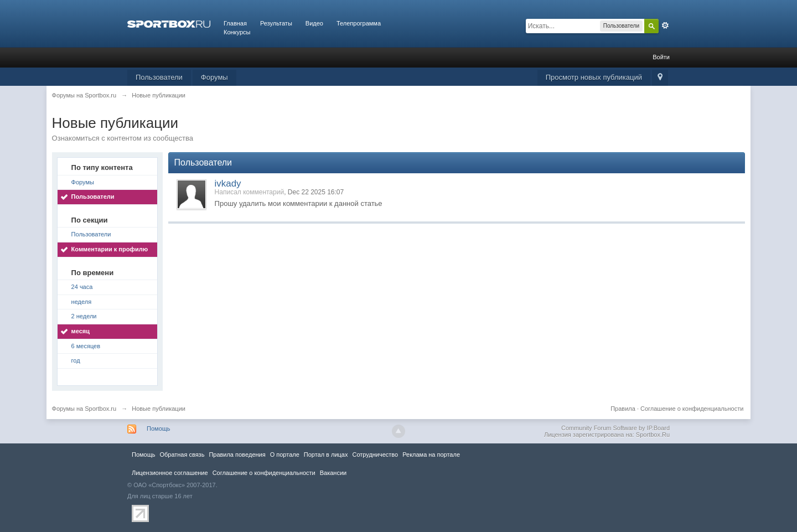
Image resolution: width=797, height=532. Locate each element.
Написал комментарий (250, 192)
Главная (235, 23)
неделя (82, 302)
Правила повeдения (237, 454)
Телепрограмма (359, 23)
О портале (285, 454)
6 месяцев (86, 346)
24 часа (82, 287)
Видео (314, 23)
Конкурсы (237, 32)
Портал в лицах (326, 454)
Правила (623, 409)
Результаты (276, 23)
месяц (81, 331)
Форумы (214, 77)
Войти (661, 57)
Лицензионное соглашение (170, 473)
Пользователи (159, 77)
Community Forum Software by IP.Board (615, 428)
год (76, 360)
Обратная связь (182, 454)
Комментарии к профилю (110, 249)
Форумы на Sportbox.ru (84, 409)
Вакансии (333, 473)
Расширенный (665, 25)
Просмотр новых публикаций (594, 77)
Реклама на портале (431, 454)
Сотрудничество (375, 454)
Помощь (159, 428)
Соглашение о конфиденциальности (692, 409)
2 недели (84, 316)
